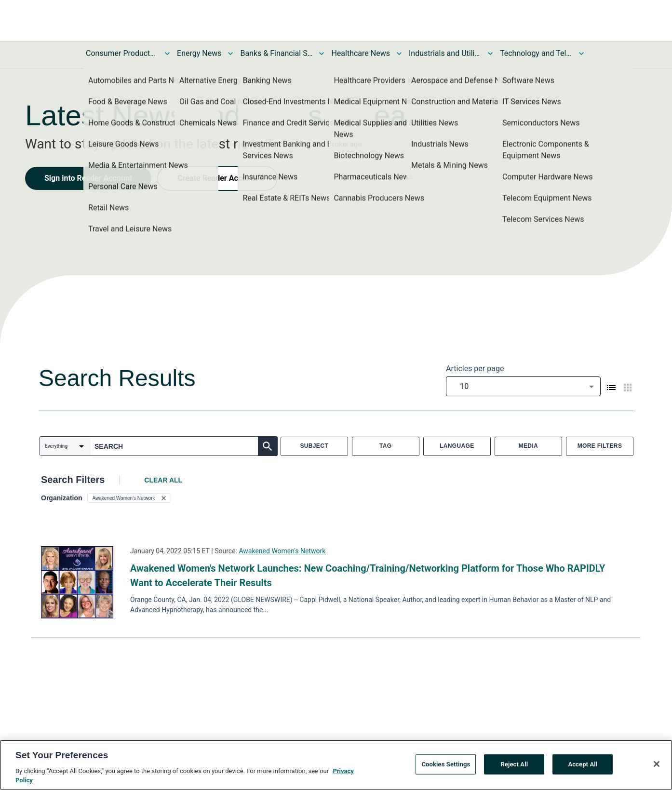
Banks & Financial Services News (276, 53)
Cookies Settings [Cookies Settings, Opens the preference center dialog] (446, 765)
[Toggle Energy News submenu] (230, 54)
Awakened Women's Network (282, 551)
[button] (129, 498)
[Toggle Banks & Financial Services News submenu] (322, 54)
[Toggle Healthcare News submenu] (399, 54)
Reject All (515, 765)
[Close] (657, 765)
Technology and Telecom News (536, 53)
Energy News (199, 53)
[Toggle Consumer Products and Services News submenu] (167, 54)
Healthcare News (361, 53)
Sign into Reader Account (88, 178)
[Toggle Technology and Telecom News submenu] (581, 54)
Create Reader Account (217, 178)
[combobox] (523, 386)
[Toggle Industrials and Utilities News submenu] (490, 54)
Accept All (583, 765)
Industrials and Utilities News (445, 53)
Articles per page (475, 368)
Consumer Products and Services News (122, 53)
